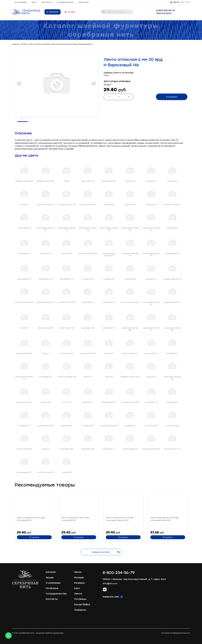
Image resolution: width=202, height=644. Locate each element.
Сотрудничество (65, 2)
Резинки (79, 583)
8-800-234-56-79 (166, 10)
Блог (34, 2)
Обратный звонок (164, 13)
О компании (21, 2)
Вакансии (84, 2)
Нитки (78, 572)
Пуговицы (80, 599)
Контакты (47, 2)
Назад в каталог (106, 552)
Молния (79, 578)
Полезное (52, 588)
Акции (71, 12)
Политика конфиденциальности (176, 633)
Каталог (54, 12)
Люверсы (80, 610)
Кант (77, 588)
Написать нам (111, 597)
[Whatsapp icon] (9, 635)
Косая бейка (82, 604)
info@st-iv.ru (110, 583)
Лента (78, 594)
